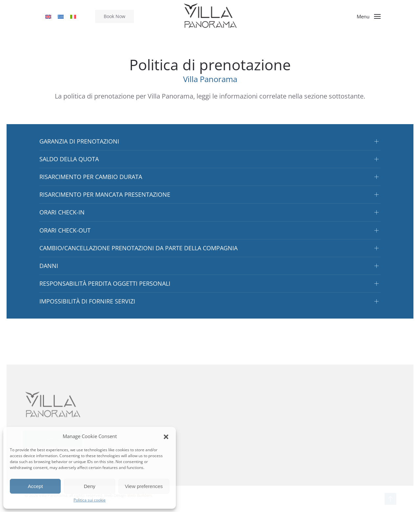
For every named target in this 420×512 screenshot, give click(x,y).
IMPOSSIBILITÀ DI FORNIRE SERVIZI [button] (87, 301)
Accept (35, 486)
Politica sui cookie (90, 500)
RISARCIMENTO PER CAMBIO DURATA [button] (91, 177)
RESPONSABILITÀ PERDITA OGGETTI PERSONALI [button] (105, 283)
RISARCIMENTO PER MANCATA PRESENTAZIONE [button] (105, 194)
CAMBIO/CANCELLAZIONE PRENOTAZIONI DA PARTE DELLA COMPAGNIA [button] (138, 248)
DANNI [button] (49, 266)
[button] (166, 436)
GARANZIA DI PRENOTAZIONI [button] (79, 141)
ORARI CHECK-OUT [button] (65, 230)
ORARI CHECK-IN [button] (62, 212)
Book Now (115, 16)
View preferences (144, 486)
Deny (89, 486)
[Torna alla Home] (210, 16)
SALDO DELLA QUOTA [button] (69, 159)
